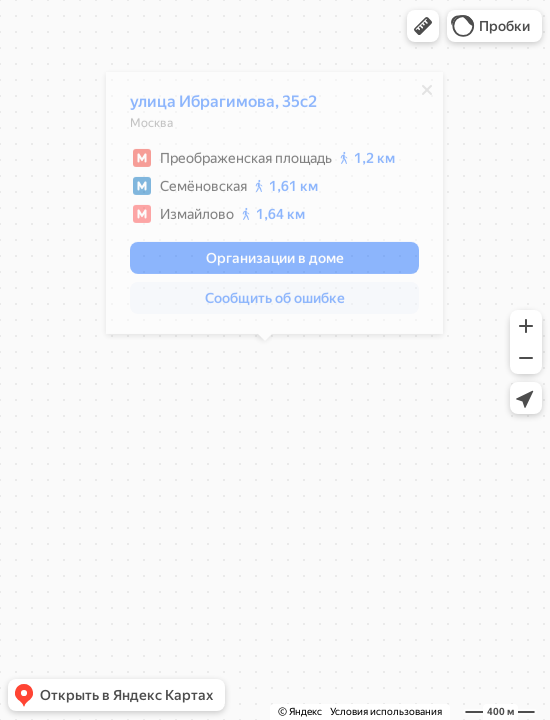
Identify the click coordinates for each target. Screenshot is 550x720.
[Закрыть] (417, 95)
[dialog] (264, 208)
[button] (423, 26)
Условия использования (386, 711)
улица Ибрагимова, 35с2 (213, 106)
